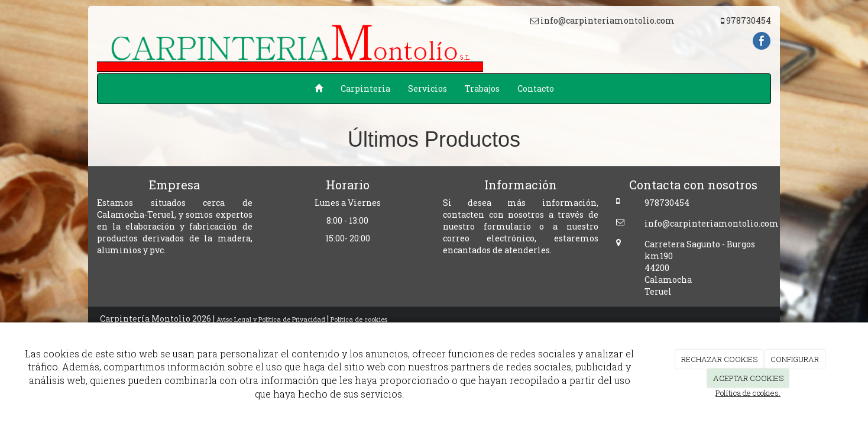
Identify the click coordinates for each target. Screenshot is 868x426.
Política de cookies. (748, 393)
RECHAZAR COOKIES (719, 359)
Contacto (536, 88)
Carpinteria (365, 88)
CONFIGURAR (795, 359)
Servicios (427, 88)
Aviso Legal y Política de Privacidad (271, 319)
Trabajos (482, 88)
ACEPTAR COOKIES (748, 378)
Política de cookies (359, 319)
